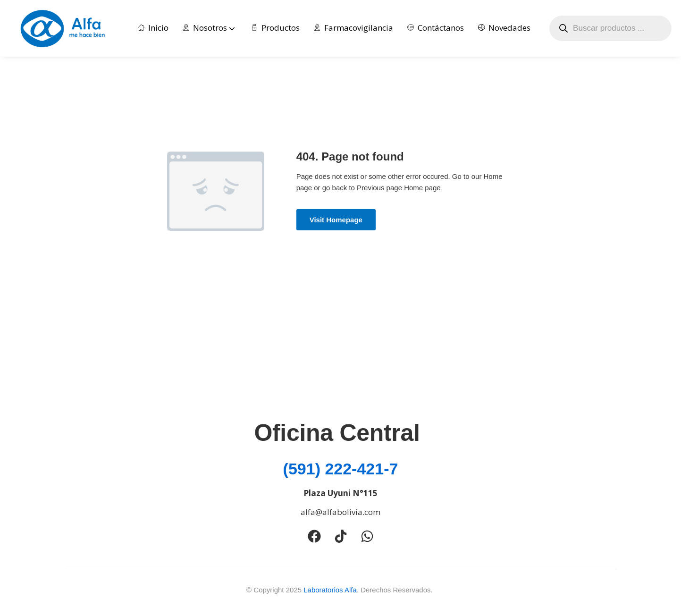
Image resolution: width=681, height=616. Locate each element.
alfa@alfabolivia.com (340, 512)
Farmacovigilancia (353, 28)
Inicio (153, 28)
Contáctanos (436, 28)
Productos (275, 28)
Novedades (504, 28)
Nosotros (210, 28)
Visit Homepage (336, 220)
